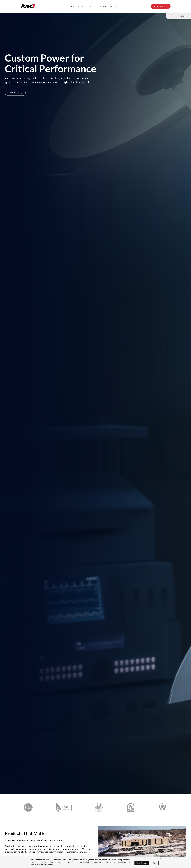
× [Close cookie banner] (161, 859)
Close (155, 863)
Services (93, 6)
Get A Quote (161, 6)
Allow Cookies (142, 863)
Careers (113, 6)
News (103, 6)
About (82, 6)
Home (72, 6)
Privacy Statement (45, 865)
